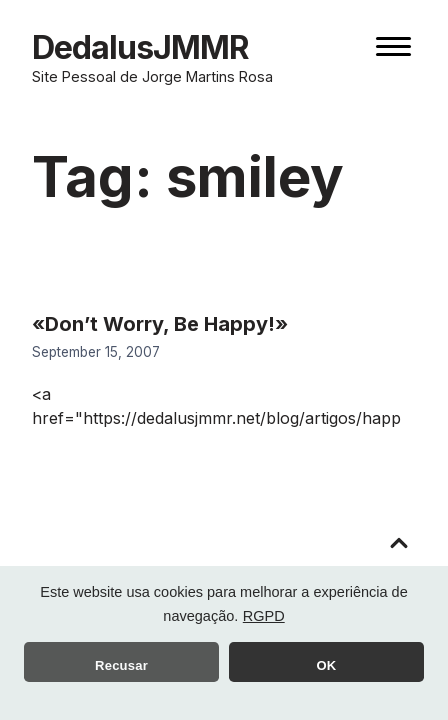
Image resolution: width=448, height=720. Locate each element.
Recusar (121, 665)
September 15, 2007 (96, 352)
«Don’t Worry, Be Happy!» (160, 324)
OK (327, 665)
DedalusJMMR (140, 47)
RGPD (264, 616)
